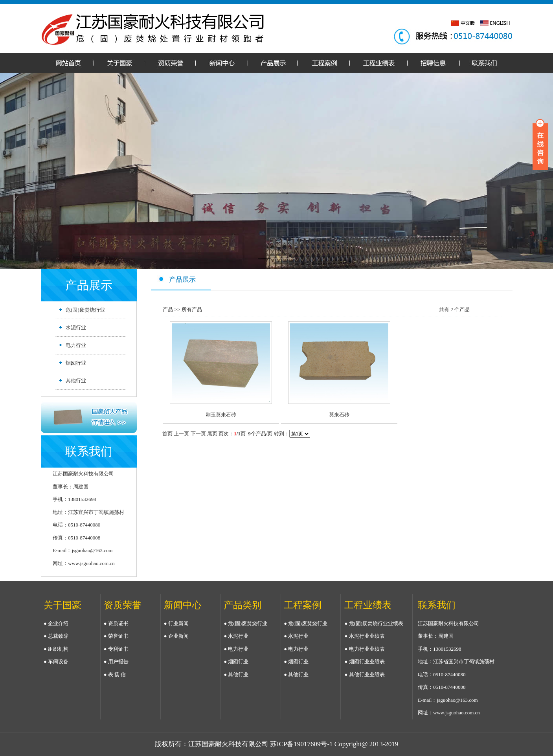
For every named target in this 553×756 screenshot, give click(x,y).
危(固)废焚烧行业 (85, 310)
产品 (168, 309)
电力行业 (76, 345)
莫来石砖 (339, 415)
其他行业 (76, 381)
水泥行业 (76, 328)
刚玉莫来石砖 (221, 415)
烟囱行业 (76, 363)
